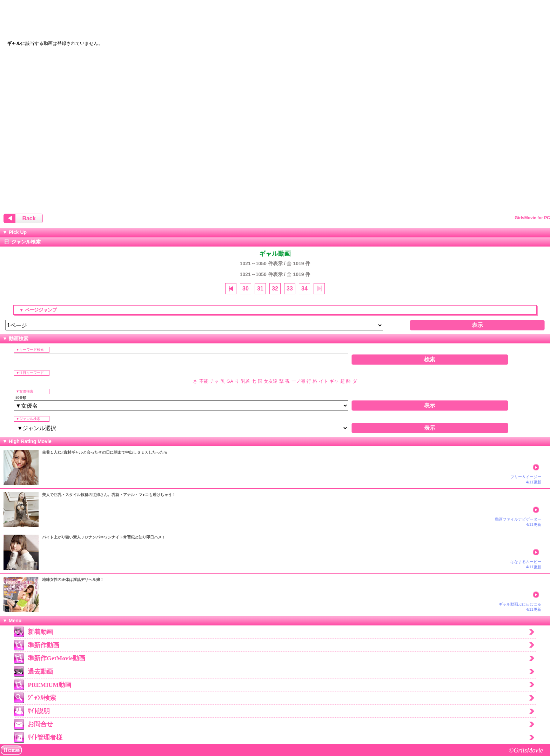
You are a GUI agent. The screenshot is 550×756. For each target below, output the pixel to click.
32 (275, 289)
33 (290, 289)
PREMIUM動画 (49, 685)
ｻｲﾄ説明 (39, 711)
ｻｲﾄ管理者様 (45, 737)
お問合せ (40, 724)
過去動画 (40, 671)
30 (246, 289)
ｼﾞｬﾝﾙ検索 (42, 698)
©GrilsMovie (526, 750)
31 (260, 289)
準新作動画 (43, 645)
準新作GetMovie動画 (56, 658)
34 (304, 289)
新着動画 (40, 632)
